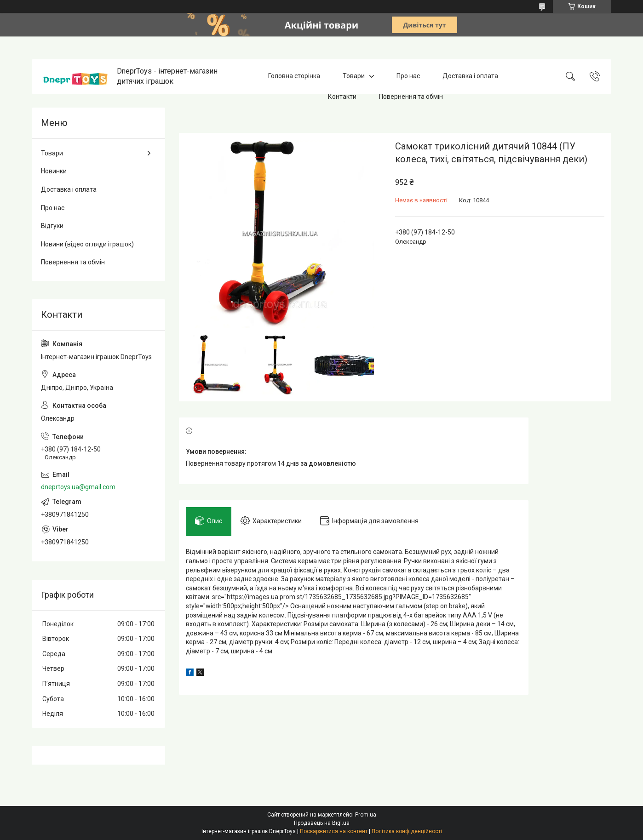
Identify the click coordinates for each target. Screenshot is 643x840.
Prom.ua (366, 815)
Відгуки (52, 226)
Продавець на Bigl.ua (322, 823)
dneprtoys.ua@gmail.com (78, 487)
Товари (354, 76)
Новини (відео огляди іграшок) (87, 244)
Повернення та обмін (411, 97)
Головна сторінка (294, 76)
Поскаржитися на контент (334, 831)
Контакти (342, 97)
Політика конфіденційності (407, 831)
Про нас (408, 76)
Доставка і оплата (470, 76)
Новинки (54, 171)
